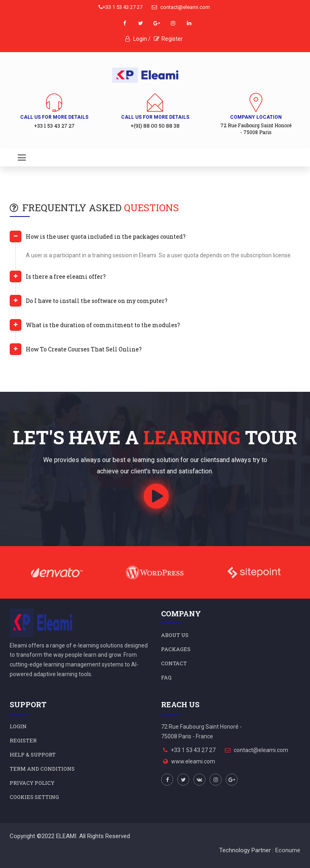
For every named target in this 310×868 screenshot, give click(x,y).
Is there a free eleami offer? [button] (66, 276)
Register (168, 39)
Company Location (256, 117)
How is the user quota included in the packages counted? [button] (106, 236)
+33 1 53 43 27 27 (120, 7)
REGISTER (23, 740)
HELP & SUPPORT (33, 755)
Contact (174, 663)
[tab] (155, 240)
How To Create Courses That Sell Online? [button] (84, 349)
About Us (175, 635)
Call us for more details (54, 117)
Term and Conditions (42, 769)
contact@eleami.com (181, 7)
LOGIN (18, 726)
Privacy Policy (32, 783)
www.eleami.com (193, 761)
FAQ (166, 677)
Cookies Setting (34, 797)
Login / (138, 39)
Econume (288, 850)
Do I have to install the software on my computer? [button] (97, 301)
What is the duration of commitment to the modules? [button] (103, 325)
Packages (176, 649)
